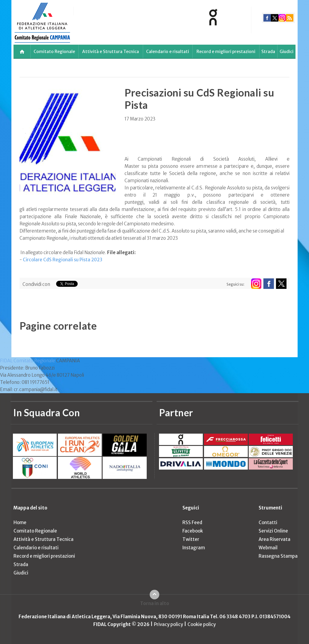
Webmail (268, 548)
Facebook (193, 531)
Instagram (194, 548)
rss (290, 18)
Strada (268, 52)
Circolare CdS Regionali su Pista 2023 (63, 260)
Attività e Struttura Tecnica (111, 52)
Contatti (268, 522)
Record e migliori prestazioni (226, 52)
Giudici (286, 52)
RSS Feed (192, 522)
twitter (275, 18)
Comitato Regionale (54, 52)
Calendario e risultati (168, 52)
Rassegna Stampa (278, 556)
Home (20, 522)
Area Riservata (274, 539)
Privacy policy (168, 624)
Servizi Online (273, 531)
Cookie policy (202, 624)
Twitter (191, 539)
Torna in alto (155, 603)
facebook (267, 18)
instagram (282, 18)
